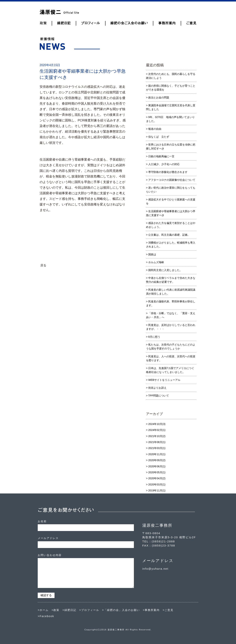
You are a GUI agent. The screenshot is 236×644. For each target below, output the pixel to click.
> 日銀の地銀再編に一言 (160, 156)
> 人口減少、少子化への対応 (163, 164)
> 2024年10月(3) (156, 424)
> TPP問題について (157, 396)
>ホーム (43, 610)
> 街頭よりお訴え (156, 388)
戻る (43, 265)
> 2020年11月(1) (156, 454)
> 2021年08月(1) (156, 442)
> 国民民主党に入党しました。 (164, 270)
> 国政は (151, 254)
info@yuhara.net (155, 569)
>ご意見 (168, 610)
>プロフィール (89, 610)
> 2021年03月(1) (156, 448)
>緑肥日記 (69, 610)
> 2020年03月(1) (156, 484)
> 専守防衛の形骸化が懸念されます (167, 172)
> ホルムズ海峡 (155, 262)
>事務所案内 (151, 610)
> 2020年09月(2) (156, 460)
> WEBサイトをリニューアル (163, 380)
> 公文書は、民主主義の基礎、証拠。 (168, 235)
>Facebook (46, 616)
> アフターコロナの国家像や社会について (171, 180)
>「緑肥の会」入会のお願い (121, 610)
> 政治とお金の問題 (158, 97)
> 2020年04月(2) (156, 478)
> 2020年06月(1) (156, 466)
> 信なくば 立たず (158, 137)
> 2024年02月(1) (156, 430)
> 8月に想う (153, 337)
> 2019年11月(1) (156, 490)
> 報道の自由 (154, 129)
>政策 (55, 610)
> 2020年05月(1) (156, 472)
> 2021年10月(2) (156, 436)
